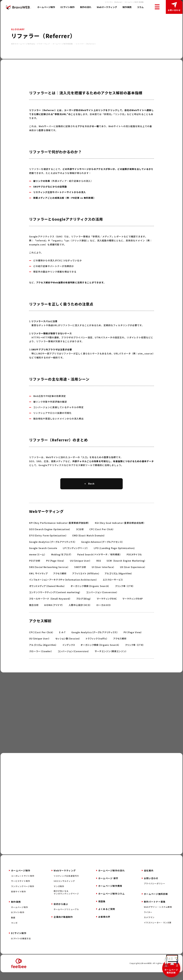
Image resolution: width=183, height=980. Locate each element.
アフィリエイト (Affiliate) (86, 581)
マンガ (14, 930)
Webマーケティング (107, 7)
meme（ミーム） (37, 562)
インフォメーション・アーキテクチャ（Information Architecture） (63, 587)
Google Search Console (43, 555)
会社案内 (149, 878)
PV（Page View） (55, 568)
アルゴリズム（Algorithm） (119, 581)
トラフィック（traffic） (97, 646)
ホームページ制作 (46, 7)
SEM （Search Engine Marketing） (126, 568)
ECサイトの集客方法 (21, 946)
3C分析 (80, 536)
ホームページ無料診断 (171, 971)
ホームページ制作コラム (111, 901)
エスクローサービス (113, 587)
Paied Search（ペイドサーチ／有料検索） (99, 562)
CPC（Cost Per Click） (102, 536)
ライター (148, 919)
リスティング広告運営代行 (66, 883)
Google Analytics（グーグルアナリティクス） (52, 549)
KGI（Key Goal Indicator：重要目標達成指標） (120, 530)
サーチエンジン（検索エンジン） (111, 658)
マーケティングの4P (133, 606)
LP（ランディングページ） (75, 555)
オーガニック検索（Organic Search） (90, 593)
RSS (99, 568)
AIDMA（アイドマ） (54, 612)
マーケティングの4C (107, 606)
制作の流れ (86, 7)
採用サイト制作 (19, 899)
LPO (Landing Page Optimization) (114, 555)
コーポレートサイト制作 (23, 883)
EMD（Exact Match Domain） (89, 543)
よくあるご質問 (107, 916)
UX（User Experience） (133, 574)
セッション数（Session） (68, 646)
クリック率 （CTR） (124, 593)
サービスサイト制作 (21, 888)
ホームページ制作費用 (110, 893)
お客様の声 (104, 924)
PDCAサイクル (134, 562)
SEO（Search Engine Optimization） (50, 536)
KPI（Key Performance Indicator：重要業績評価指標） (59, 530)
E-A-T (62, 639)
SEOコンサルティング (64, 888)
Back (91, 484)
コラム (140, 7)
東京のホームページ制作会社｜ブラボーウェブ (30, 44)
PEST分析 (35, 568)
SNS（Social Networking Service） (49, 574)
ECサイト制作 (68, 7)
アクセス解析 (60, 581)
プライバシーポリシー (155, 891)
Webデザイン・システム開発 (158, 914)
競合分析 (34, 612)
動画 (13, 925)
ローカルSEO (103, 612)
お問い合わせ (174, 10)
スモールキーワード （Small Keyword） (50, 606)
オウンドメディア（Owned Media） (47, 593)
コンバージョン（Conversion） (102, 599)
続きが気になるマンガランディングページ (66, 899)
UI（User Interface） (103, 574)
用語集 (102, 908)
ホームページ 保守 (108, 885)
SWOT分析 (80, 574)
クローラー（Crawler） (41, 658)
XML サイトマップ (38, 581)
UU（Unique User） (80, 568)
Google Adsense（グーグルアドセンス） (102, 549)
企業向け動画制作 (63, 924)
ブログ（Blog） (84, 606)
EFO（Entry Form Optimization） (48, 543)
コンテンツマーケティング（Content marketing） (55, 599)
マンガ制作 (59, 894)
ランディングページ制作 (23, 894)
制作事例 (127, 7)
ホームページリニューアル (66, 916)
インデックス (69, 652)
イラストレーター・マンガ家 (158, 930)
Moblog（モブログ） (61, 562)
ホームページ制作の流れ (111, 878)
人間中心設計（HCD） (80, 612)
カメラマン (149, 925)
